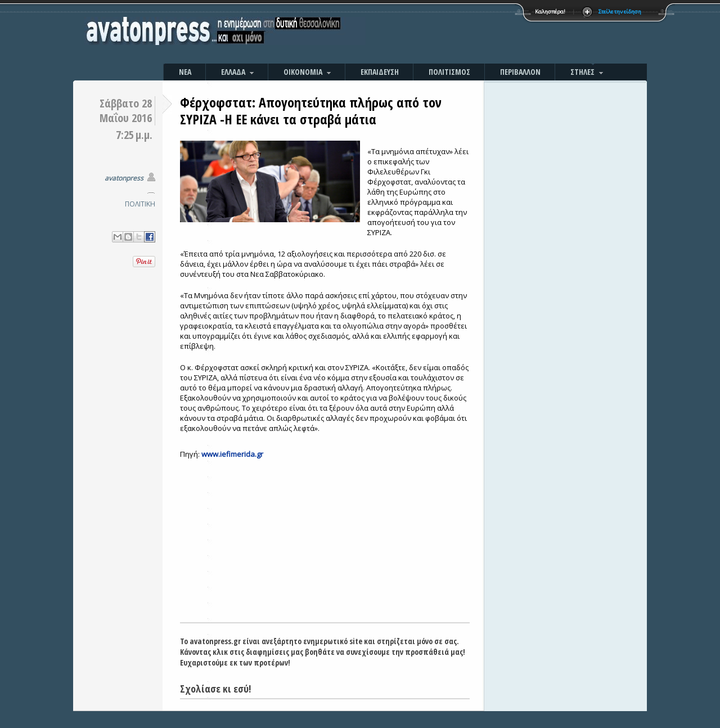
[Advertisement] (481, 34)
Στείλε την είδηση (620, 12)
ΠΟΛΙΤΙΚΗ (140, 204)
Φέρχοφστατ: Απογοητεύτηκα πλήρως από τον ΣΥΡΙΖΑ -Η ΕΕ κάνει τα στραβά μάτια (311, 111)
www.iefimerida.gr (232, 454)
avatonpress (124, 178)
